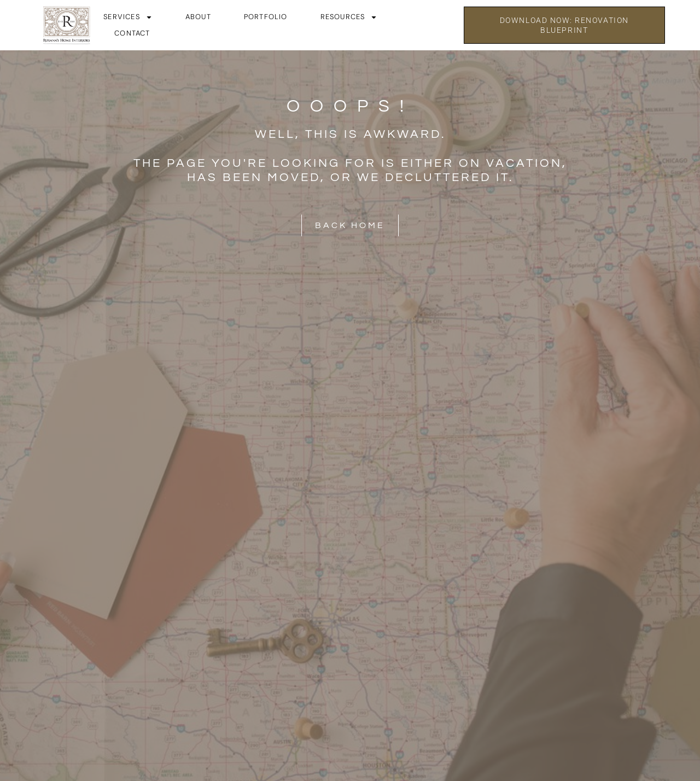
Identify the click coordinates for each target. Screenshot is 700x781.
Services (128, 17)
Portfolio (266, 17)
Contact (132, 33)
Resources (349, 17)
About (198, 17)
